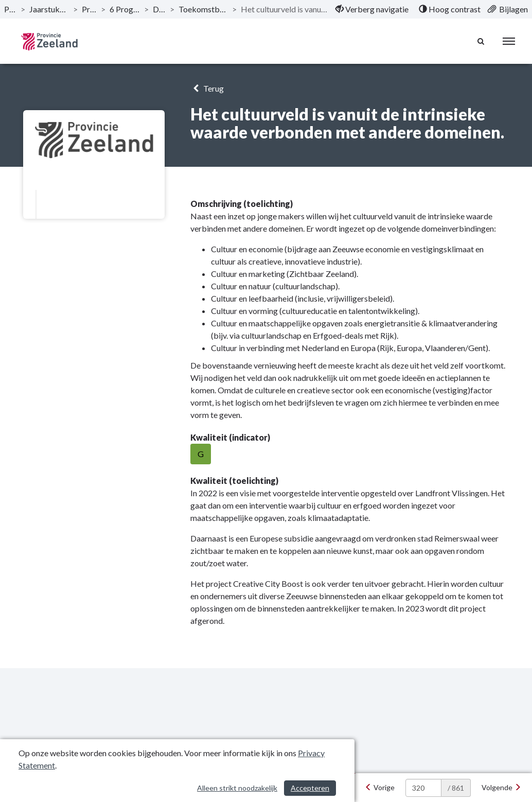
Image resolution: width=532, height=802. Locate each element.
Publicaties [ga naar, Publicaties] (10, 9)
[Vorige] (380, 788)
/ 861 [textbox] (456, 788)
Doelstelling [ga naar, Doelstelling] (159, 9)
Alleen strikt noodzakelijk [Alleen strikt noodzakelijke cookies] (237, 788)
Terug (207, 88)
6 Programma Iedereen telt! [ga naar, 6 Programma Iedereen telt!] (125, 9)
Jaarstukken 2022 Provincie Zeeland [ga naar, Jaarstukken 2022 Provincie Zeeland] (49, 9)
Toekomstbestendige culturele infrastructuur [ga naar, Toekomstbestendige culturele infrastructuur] (203, 9)
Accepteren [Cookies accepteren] (310, 788)
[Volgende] (501, 788)
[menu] (509, 41)
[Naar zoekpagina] (481, 41)
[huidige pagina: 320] (423, 788)
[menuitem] (372, 9)
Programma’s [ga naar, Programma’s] (89, 9)
